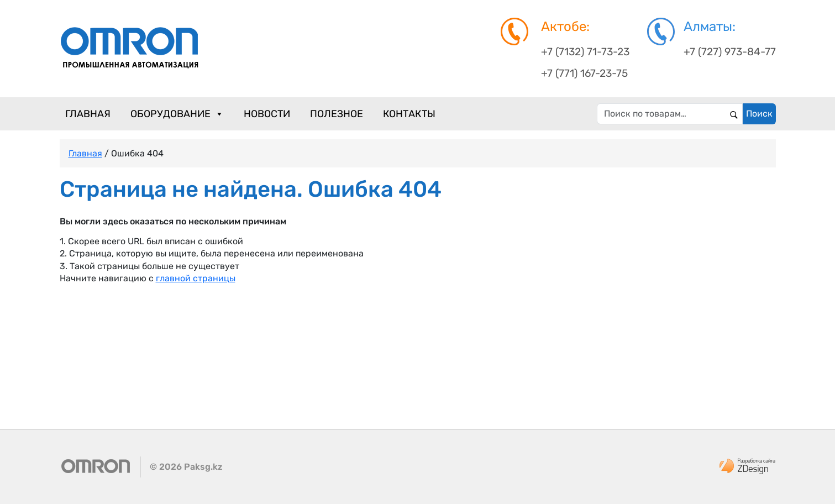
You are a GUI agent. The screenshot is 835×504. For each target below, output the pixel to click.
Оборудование (177, 114)
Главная (88, 114)
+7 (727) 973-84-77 (730, 52)
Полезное (337, 114)
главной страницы (196, 278)
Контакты (409, 114)
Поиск (759, 114)
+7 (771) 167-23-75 (584, 73)
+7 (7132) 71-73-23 (585, 52)
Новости (267, 114)
